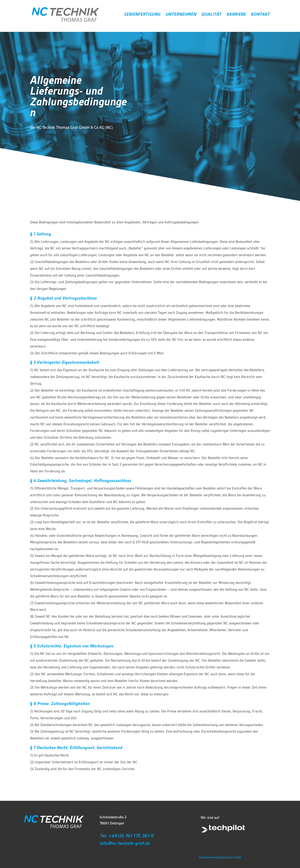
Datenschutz (224, 857)
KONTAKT (261, 15)
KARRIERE (236, 15)
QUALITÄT (212, 15)
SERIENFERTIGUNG (142, 15)
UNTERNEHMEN (181, 15)
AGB (238, 857)
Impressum (206, 857)
